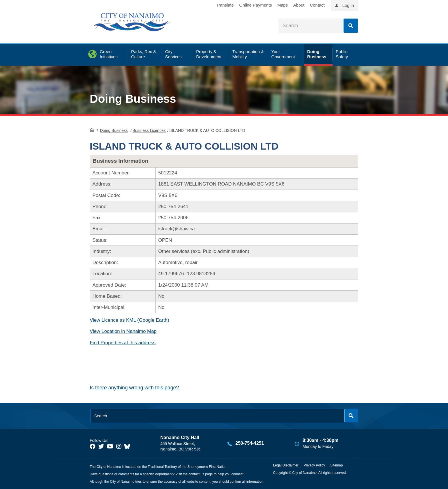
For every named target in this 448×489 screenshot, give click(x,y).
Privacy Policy (314, 465)
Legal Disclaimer (286, 465)
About (299, 5)
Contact (317, 5)
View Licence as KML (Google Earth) (129, 320)
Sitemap (337, 465)
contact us (196, 474)
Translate (225, 5)
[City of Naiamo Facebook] (93, 446)
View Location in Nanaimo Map (123, 331)
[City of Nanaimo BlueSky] (129, 446)
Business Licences (149, 130)
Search (351, 26)
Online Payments (255, 5)
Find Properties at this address (123, 343)
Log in (348, 5)
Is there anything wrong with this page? (134, 388)
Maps (283, 5)
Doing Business (133, 99)
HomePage (92, 130)
